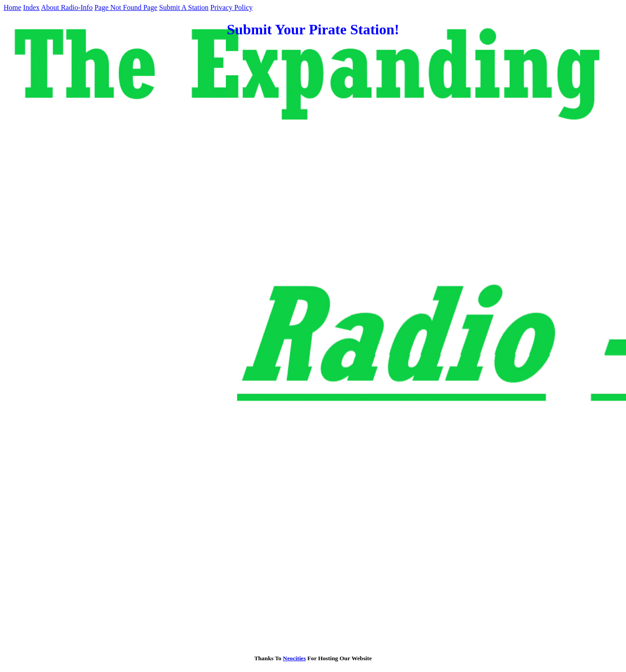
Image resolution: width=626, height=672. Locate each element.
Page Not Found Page (126, 7)
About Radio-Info (67, 7)
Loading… (148, 345)
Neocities (294, 658)
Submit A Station (184, 7)
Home (12, 7)
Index (31, 7)
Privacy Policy (231, 7)
